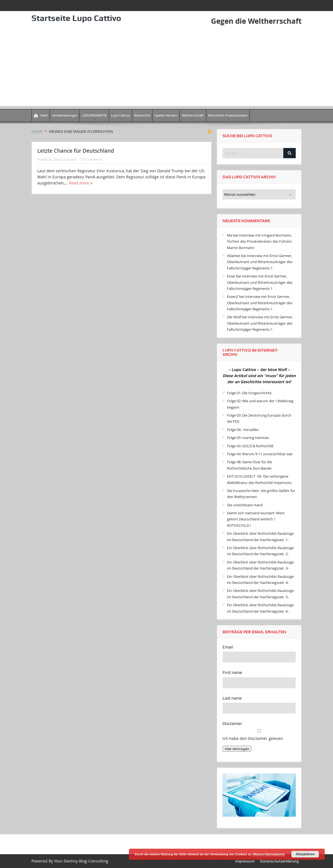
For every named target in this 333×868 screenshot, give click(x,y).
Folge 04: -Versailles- (243, 430)
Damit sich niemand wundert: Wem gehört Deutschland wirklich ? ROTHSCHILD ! (256, 519)
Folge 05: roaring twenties (248, 438)
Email (228, 647)
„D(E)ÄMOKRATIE (94, 115)
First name (232, 673)
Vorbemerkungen (65, 115)
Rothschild (142, 115)
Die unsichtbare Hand (245, 505)
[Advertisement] (166, 67)
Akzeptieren (305, 854)
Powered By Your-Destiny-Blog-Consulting (70, 861)
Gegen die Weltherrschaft (256, 21)
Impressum (245, 861)
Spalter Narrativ (166, 115)
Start (41, 116)
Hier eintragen (237, 749)
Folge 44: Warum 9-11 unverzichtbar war (260, 454)
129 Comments (91, 159)
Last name (232, 698)
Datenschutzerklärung (279, 861)
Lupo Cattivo (121, 115)
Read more (81, 183)
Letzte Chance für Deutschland (76, 151)
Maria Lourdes (65, 159)
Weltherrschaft (193, 115)
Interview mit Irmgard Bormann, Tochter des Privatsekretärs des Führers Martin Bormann (259, 241)
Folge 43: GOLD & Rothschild (250, 446)
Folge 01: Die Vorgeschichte (249, 393)
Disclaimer (232, 724)
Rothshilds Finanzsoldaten (228, 115)
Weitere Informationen (269, 854)
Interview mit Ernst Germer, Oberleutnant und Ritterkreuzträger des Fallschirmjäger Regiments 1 (260, 262)
